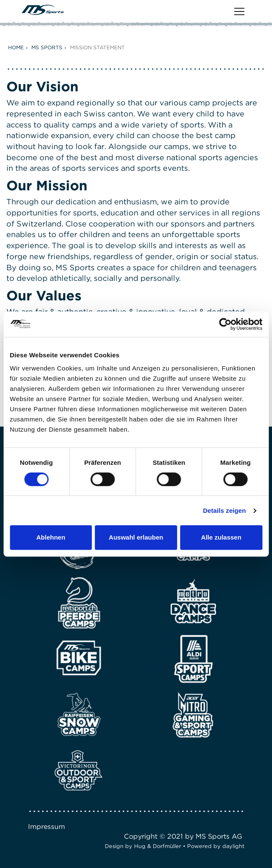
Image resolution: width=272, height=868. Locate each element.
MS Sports (47, 47)
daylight (233, 846)
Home (16, 47)
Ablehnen (51, 537)
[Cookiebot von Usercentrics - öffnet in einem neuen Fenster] (225, 324)
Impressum (46, 827)
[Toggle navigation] (239, 11)
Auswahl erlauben (136, 537)
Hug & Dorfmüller (158, 846)
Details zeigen (224, 510)
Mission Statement (97, 47)
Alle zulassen (221, 537)
